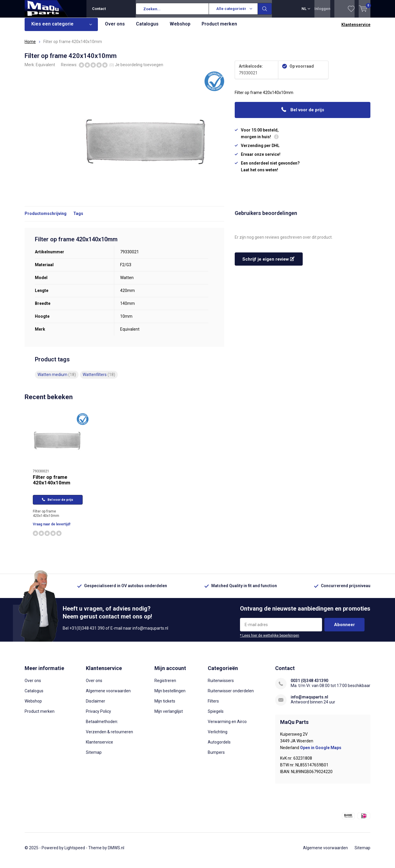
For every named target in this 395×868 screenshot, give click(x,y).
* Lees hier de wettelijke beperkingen (270, 640)
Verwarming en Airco (227, 726)
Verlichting (218, 736)
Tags (78, 218)
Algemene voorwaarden (108, 695)
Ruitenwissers (221, 685)
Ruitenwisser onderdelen (231, 695)
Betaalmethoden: (102, 726)
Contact (99, 9)
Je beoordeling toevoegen (139, 69)
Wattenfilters (99, 379)
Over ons (115, 28)
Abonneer (344, 629)
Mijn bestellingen (170, 695)
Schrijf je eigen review (268, 264)
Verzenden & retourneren (109, 736)
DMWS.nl (116, 852)
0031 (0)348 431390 (309, 685)
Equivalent (45, 69)
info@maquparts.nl (309, 701)
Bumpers (216, 757)
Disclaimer (96, 705)
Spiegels (216, 716)
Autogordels (219, 746)
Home (30, 46)
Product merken (219, 28)
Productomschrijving (46, 218)
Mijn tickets (165, 705)
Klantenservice (356, 29)
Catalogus (147, 28)
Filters (213, 705)
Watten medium (57, 379)
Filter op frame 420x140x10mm (52, 484)
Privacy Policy (98, 716)
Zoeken (265, 9)
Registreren (165, 685)
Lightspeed (75, 852)
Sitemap (94, 757)
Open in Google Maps (321, 752)
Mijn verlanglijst (169, 716)
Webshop (180, 28)
